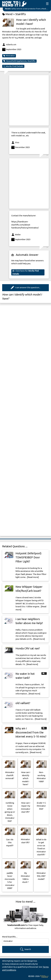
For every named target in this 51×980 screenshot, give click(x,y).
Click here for (26, 272)
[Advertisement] (26, 100)
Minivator (9, 56)
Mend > (9, 14)
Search (26, 949)
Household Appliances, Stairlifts (19, 61)
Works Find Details (13, 66)
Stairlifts (21, 14)
